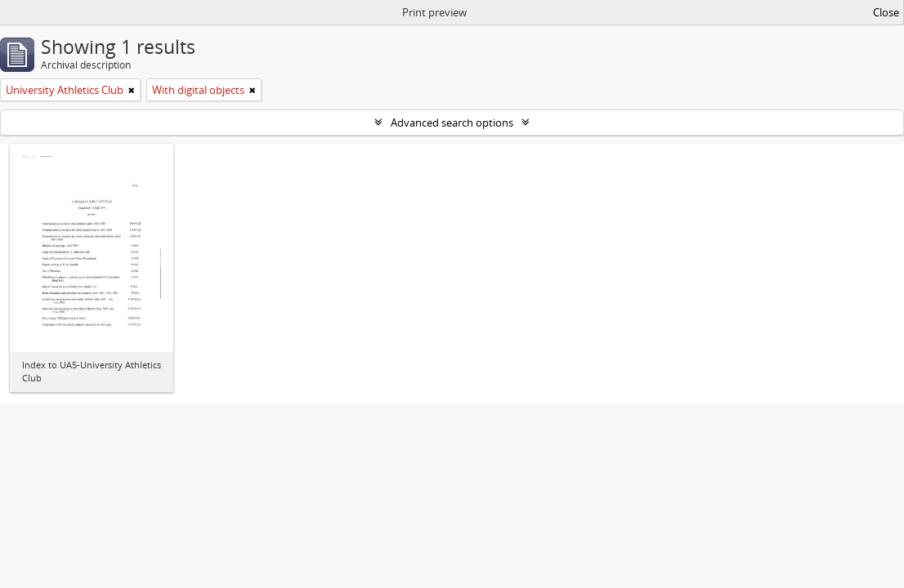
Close (886, 12)
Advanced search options (452, 122)
